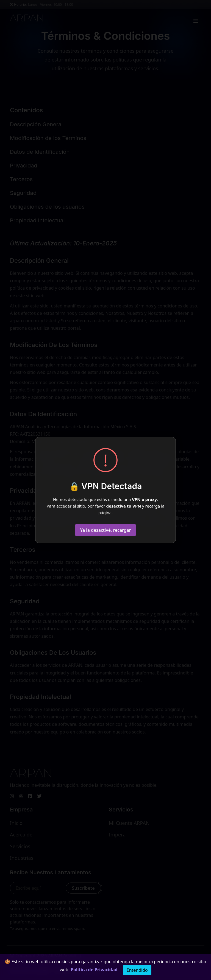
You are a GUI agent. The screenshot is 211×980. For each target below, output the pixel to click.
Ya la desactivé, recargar (105, 530)
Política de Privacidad (94, 970)
